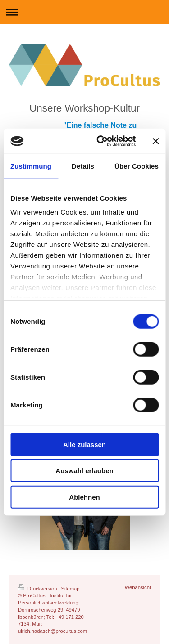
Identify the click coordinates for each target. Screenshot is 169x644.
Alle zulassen (84, 444)
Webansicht (138, 587)
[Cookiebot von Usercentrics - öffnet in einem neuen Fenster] (101, 141)
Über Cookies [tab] (137, 166)
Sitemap (71, 589)
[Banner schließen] (155, 141)
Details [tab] (83, 166)
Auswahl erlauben (84, 471)
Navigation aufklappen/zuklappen (84, 12)
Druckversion (38, 589)
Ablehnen (84, 497)
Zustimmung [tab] (31, 166)
